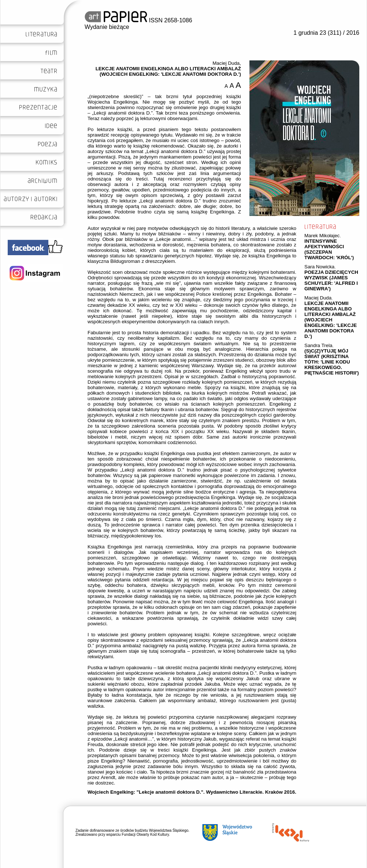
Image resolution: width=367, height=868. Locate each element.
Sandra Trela (318, 345)
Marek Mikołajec (322, 236)
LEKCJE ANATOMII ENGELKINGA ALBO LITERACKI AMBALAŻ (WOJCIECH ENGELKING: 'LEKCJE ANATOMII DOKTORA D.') (331, 320)
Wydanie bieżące (107, 27)
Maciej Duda (318, 298)
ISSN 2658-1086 (138, 20)
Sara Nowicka (319, 267)
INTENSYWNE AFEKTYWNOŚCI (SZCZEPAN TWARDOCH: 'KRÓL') (329, 249)
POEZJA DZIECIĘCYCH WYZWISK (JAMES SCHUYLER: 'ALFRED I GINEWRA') (331, 280)
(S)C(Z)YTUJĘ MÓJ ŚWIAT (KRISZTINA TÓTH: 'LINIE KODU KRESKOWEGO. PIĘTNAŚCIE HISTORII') (332, 362)
